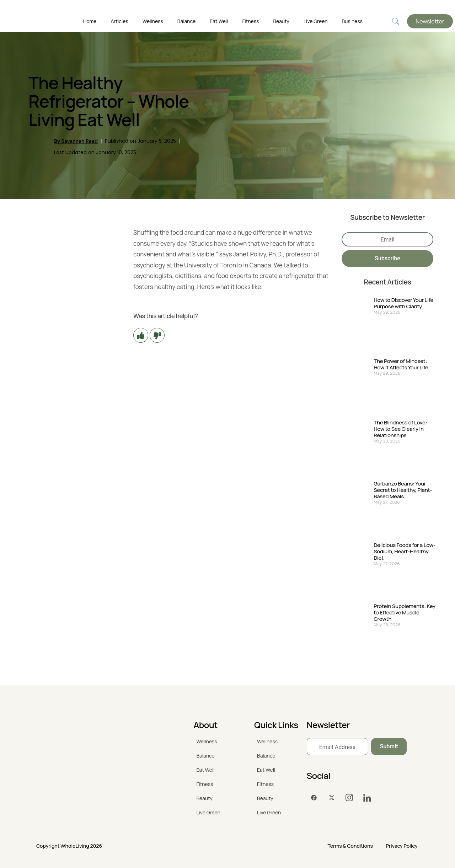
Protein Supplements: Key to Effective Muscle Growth (405, 613)
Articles (120, 21)
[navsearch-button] (396, 21)
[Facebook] (314, 798)
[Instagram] (349, 798)
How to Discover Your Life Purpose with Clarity (403, 303)
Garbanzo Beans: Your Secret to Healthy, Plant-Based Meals (403, 490)
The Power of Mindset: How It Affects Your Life (401, 364)
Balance (186, 21)
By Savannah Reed (76, 141)
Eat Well (219, 21)
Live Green (315, 21)
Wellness (153, 21)
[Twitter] (332, 798)
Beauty (281, 21)
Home (90, 21)
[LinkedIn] (367, 798)
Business (352, 21)
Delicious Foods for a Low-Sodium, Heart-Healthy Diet (405, 552)
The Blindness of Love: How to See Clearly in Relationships (400, 429)
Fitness (250, 21)
